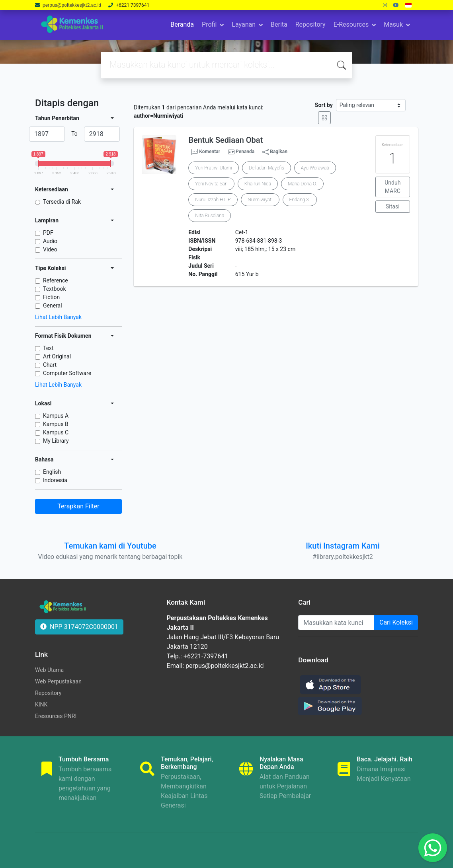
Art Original (57, 356)
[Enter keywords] (336, 623)
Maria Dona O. (302, 184)
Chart (50, 365)
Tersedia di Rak (62, 202)
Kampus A (56, 416)
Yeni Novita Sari (211, 184)
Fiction (51, 297)
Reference (56, 280)
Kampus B (56, 424)
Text (48, 348)
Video (50, 249)
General (53, 306)
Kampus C (56, 432)
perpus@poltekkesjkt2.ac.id (72, 5)
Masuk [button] (393, 24)
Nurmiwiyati (260, 200)
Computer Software (67, 373)
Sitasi (393, 206)
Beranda (182, 24)
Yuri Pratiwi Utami (214, 168)
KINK (41, 705)
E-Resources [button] (351, 24)
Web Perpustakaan (58, 681)
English (52, 472)
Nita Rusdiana (210, 216)
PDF (48, 233)
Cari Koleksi (396, 622)
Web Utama (49, 670)
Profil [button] (209, 24)
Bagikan (275, 152)
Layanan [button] (244, 24)
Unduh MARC (392, 187)
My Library (56, 441)
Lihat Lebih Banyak (58, 317)
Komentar (206, 152)
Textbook (55, 289)
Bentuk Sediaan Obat (226, 140)
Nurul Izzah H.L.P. (213, 200)
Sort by (324, 105)
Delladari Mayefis (267, 168)
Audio (50, 241)
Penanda (245, 152)
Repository (310, 24)
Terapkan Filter (78, 506)
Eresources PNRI (56, 716)
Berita (279, 24)
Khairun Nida (258, 184)
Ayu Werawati (315, 168)
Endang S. (300, 200)
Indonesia (55, 480)
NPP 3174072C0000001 (79, 627)
